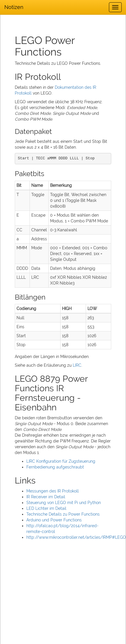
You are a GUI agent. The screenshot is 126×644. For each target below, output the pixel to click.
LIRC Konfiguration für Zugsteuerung (61, 461)
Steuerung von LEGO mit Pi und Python (64, 503)
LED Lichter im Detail (46, 508)
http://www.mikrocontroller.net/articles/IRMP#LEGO (76, 537)
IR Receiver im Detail (46, 497)
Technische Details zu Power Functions (63, 514)
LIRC (77, 365)
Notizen (14, 7)
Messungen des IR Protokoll (53, 491)
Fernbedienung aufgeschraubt (55, 467)
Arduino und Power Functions (54, 520)
